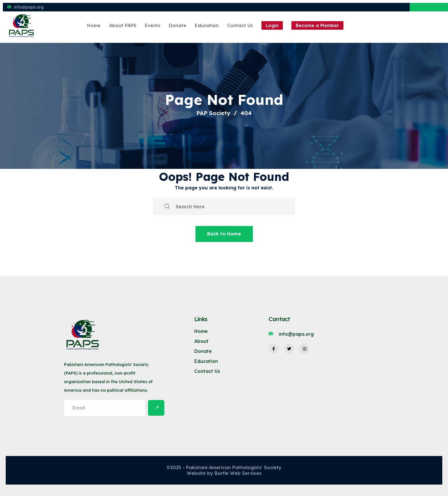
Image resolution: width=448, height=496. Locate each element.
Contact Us (240, 25)
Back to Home (224, 234)
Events (153, 25)
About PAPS (123, 25)
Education (207, 25)
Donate (178, 25)
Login (272, 25)
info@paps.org (29, 7)
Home (94, 25)
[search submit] (167, 207)
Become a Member (317, 25)
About (201, 341)
